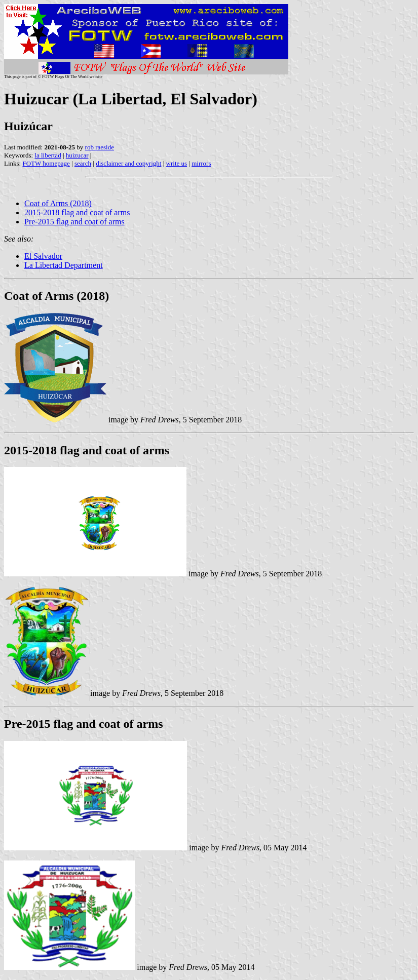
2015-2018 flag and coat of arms (77, 212)
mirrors (201, 163)
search (83, 163)
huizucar (77, 155)
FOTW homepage (46, 163)
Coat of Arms (39, 296)
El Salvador (43, 256)
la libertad (48, 155)
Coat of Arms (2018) (58, 203)
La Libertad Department (64, 265)
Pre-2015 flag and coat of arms (74, 222)
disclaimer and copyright (128, 163)
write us (177, 163)
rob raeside (100, 147)
